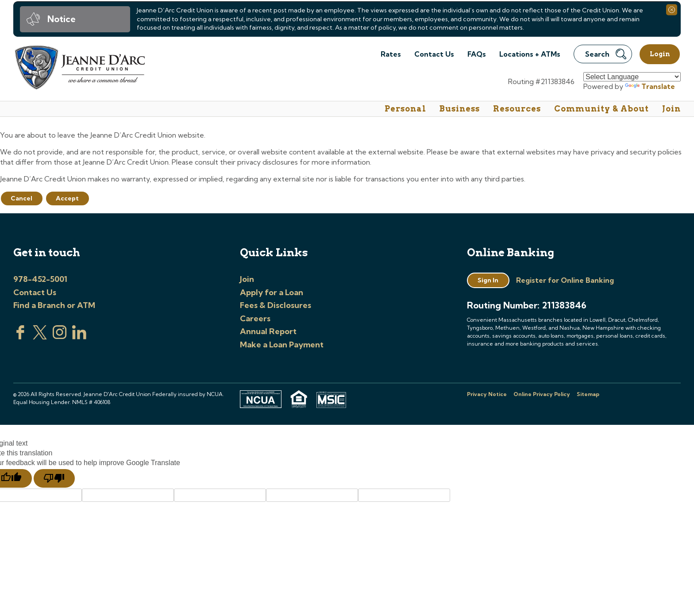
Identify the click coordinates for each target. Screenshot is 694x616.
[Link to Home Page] (79, 69)
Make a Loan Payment (282, 345)
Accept (67, 198)
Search (606, 54)
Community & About (601, 109)
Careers (255, 318)
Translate (650, 86)
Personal (405, 109)
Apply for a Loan (272, 292)
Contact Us (434, 54)
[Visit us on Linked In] (79, 337)
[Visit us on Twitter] (40, 337)
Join (671, 109)
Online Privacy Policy (542, 394)
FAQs (477, 54)
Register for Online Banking (565, 280)
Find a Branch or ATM (54, 305)
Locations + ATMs (530, 54)
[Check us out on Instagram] (60, 337)
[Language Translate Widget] (632, 77)
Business (460, 109)
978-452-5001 (40, 279)
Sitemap (588, 394)
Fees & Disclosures (276, 305)
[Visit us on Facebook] (20, 337)
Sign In (488, 280)
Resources (517, 109)
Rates (391, 54)
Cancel (21, 198)
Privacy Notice (487, 394)
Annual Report (268, 331)
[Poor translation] (54, 478)
